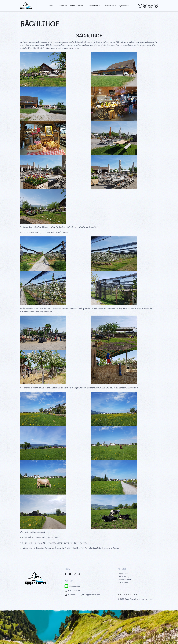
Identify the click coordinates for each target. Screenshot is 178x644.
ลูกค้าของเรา (124, 6)
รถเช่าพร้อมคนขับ (77, 6)
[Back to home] (26, 6)
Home (51, 6)
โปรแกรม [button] (62, 6)
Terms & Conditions (128, 594)
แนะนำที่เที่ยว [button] (94, 6)
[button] (89, 626)
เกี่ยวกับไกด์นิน (110, 6)
